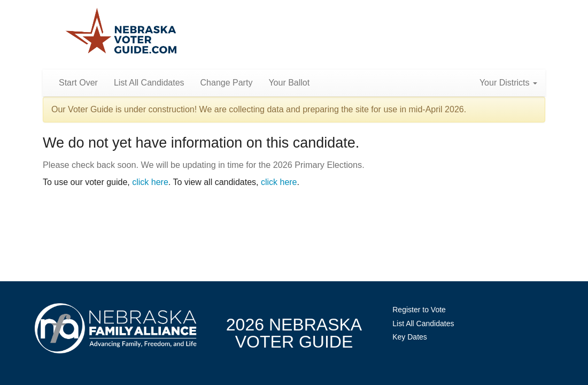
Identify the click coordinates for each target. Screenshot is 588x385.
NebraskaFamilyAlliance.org (116, 328)
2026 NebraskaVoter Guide (294, 333)
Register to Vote (419, 310)
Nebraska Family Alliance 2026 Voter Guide (121, 32)
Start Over (78, 83)
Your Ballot (289, 83)
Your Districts (508, 83)
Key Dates (410, 337)
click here (150, 182)
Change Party (227, 83)
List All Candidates (149, 83)
